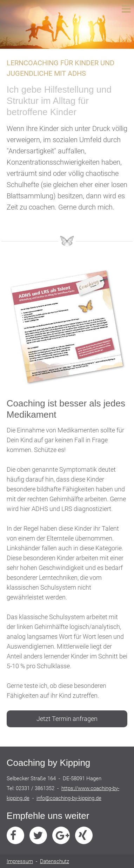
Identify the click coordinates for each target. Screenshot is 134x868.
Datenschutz (55, 861)
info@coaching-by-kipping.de (69, 798)
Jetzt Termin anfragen (67, 719)
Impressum (20, 861)
